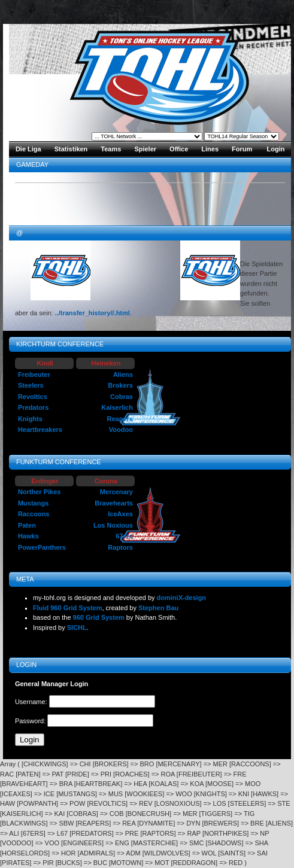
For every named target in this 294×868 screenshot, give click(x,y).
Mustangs (33, 503)
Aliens (123, 374)
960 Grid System (99, 617)
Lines (210, 149)
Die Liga (28, 149)
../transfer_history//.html (93, 313)
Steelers (31, 385)
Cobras (122, 397)
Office (179, 149)
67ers (124, 536)
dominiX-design (182, 598)
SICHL (77, 628)
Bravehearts (114, 503)
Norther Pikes (40, 492)
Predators (33, 407)
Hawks (28, 536)
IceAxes (120, 514)
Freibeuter (34, 374)
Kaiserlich (117, 407)
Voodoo (121, 430)
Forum (242, 149)
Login (276, 149)
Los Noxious (113, 525)
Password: (31, 721)
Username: (32, 702)
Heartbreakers (40, 430)
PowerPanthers (42, 547)
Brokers (120, 385)
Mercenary (116, 492)
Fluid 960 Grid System (68, 608)
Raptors (120, 547)
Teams (111, 149)
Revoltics (33, 397)
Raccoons (34, 514)
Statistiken (71, 149)
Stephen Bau (158, 608)
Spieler (145, 149)
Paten (27, 525)
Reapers (119, 419)
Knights (30, 419)
